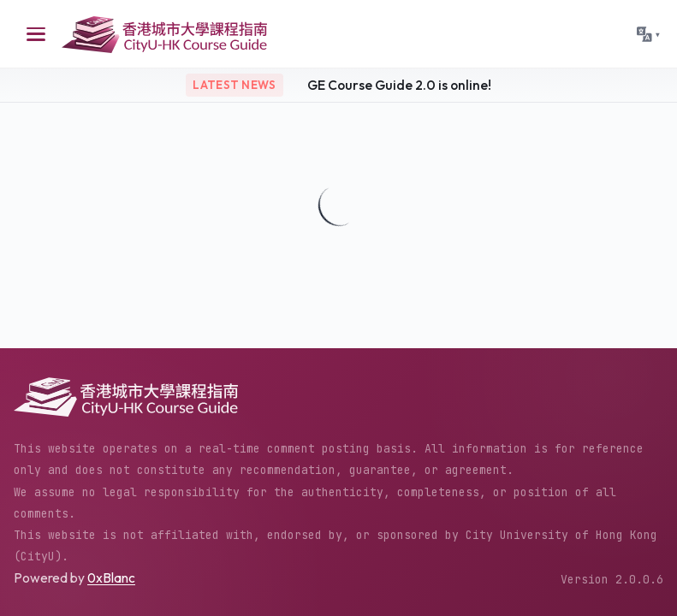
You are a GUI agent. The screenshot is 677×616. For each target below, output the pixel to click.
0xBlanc (111, 577)
